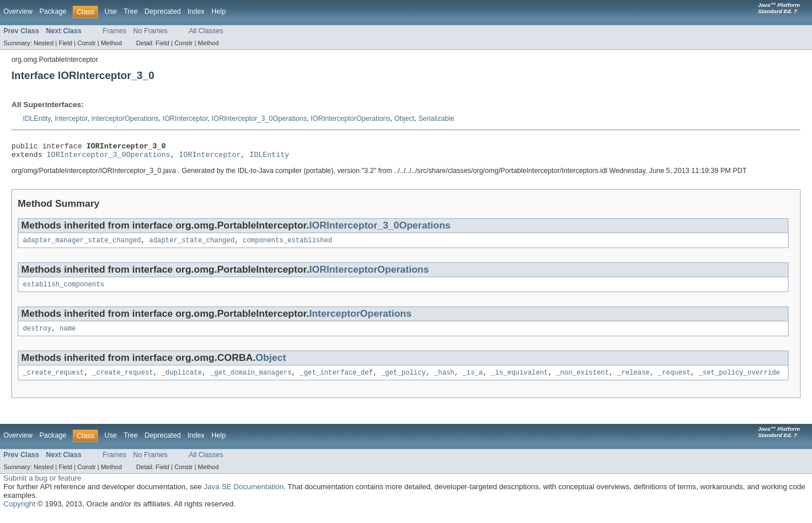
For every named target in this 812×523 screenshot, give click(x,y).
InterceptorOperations (125, 119)
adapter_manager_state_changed (82, 245)
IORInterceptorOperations (351, 119)
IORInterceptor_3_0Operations (259, 119)
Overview (18, 11)
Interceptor (71, 119)
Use (111, 11)
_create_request (54, 380)
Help (218, 11)
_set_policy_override (739, 380)
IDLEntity (37, 119)
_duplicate (182, 380)
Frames (114, 31)
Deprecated (163, 11)
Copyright (19, 512)
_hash (444, 380)
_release (634, 380)
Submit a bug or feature (42, 486)
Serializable (436, 119)
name (68, 335)
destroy (37, 335)
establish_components (64, 290)
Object (405, 119)
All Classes (206, 31)
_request (674, 380)
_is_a (473, 380)
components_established (287, 245)
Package (53, 11)
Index (196, 11)
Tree (131, 11)
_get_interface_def (336, 380)
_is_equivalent (519, 380)
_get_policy (403, 380)
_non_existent (582, 380)
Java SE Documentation (244, 495)
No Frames (151, 31)
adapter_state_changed (192, 245)
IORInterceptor (185, 119)
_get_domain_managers (251, 380)
